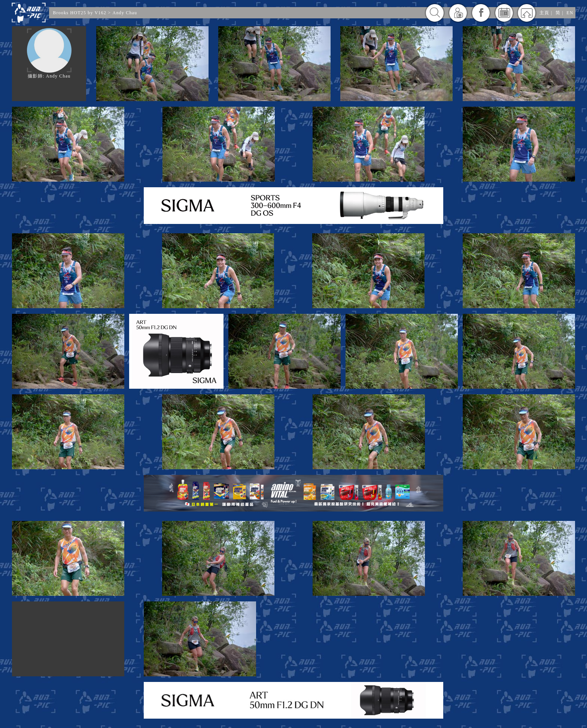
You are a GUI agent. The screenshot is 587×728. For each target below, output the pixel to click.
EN (570, 13)
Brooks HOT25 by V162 (80, 13)
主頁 (544, 13)
